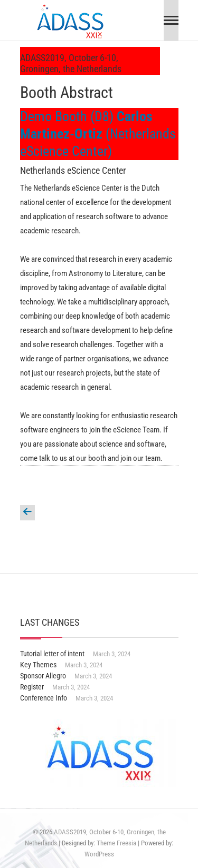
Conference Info (44, 698)
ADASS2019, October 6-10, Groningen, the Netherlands (71, 63)
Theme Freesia (116, 843)
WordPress (99, 854)
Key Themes (38, 665)
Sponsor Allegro (43, 676)
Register (32, 687)
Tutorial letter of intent (52, 654)
